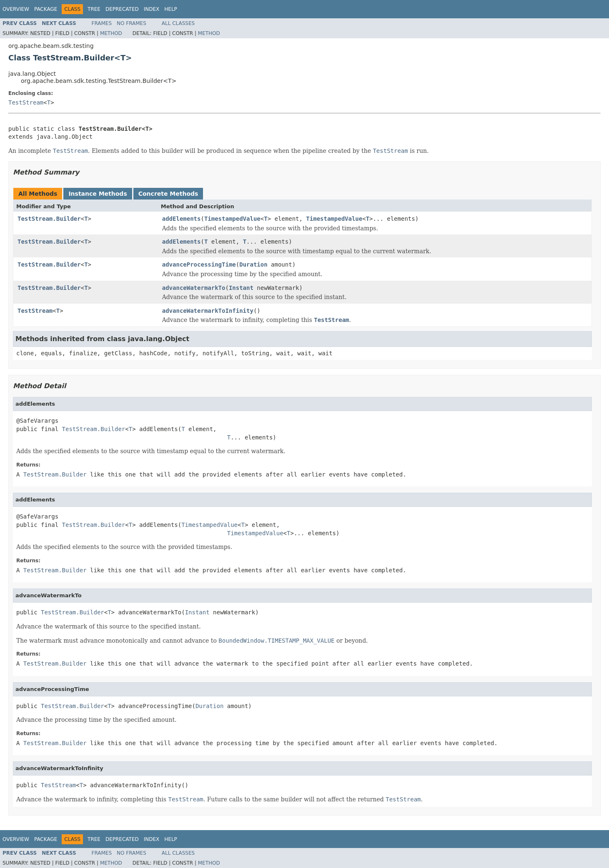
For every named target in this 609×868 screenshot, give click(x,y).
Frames (102, 23)
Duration (253, 264)
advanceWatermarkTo (194, 288)
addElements (182, 219)
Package (46, 9)
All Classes (178, 23)
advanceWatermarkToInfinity (208, 311)
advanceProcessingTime (199, 264)
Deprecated (122, 9)
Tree (94, 9)
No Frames (132, 23)
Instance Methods (98, 194)
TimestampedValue (232, 219)
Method (111, 33)
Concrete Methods (168, 194)
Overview (16, 9)
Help (171, 9)
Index (152, 9)
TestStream (26, 102)
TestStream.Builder (49, 219)
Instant (241, 288)
